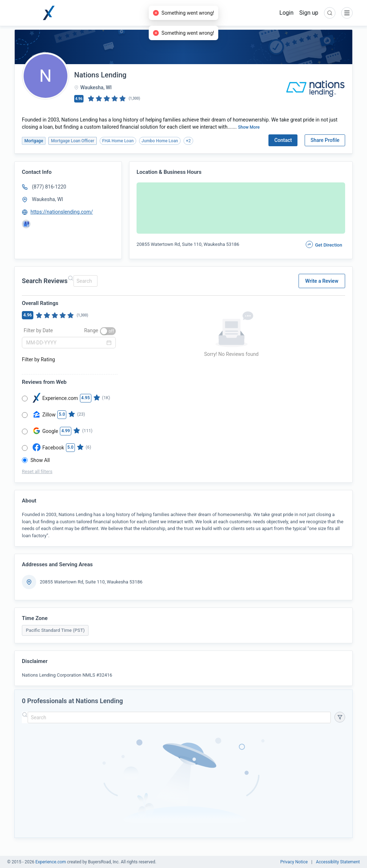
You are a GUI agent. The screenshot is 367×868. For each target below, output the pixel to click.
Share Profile (325, 140)
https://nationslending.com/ (62, 212)
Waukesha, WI (47, 199)
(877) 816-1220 (49, 187)
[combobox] (84, 281)
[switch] (108, 331)
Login (287, 13)
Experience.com (51, 862)
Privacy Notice (294, 862)
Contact (283, 140)
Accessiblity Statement (338, 862)
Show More (249, 127)
